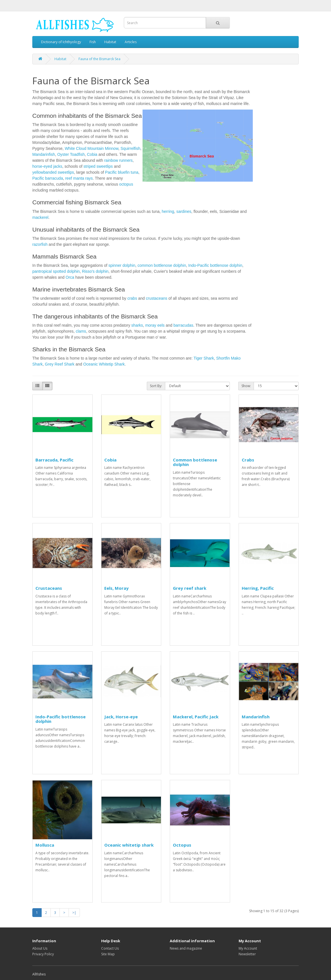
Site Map (108, 954)
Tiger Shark (204, 358)
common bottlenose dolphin (162, 265)
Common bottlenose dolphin (195, 462)
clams (81, 331)
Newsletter (247, 954)
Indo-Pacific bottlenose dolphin (215, 265)
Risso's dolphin (95, 271)
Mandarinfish (44, 154)
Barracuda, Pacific (54, 460)
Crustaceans (49, 588)
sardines (184, 211)
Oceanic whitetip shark (129, 845)
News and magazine (186, 948)
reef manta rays (79, 178)
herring (168, 211)
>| (74, 913)
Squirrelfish (130, 148)
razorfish (40, 244)
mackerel (40, 217)
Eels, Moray (116, 588)
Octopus (182, 845)
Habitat (110, 42)
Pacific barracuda (48, 178)
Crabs (248, 460)
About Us (40, 948)
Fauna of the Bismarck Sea (99, 59)
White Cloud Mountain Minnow (91, 148)
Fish (93, 42)
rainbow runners (118, 160)
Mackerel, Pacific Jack (196, 717)
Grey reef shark (190, 588)
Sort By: (156, 386)
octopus (126, 184)
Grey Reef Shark (60, 364)
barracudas (183, 325)
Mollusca (45, 845)
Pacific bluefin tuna (122, 172)
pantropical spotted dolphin (56, 271)
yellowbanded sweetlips (53, 172)
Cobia (92, 154)
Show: (246, 386)
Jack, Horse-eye (121, 717)
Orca (70, 277)
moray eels (155, 325)
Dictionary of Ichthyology (61, 42)
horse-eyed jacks (47, 166)
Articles (131, 42)
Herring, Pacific (258, 588)
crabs (132, 298)
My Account (248, 948)
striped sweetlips (98, 166)
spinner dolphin (122, 265)
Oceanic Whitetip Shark (104, 364)
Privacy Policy (43, 954)
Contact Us (110, 948)
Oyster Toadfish (71, 154)
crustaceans (157, 298)
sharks (137, 325)
